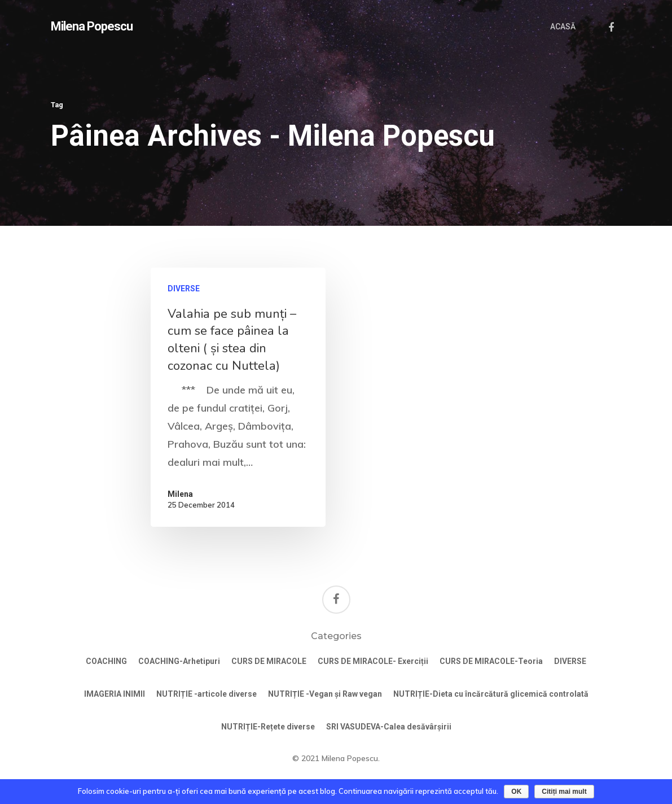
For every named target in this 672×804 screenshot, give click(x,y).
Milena (180, 494)
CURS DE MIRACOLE (269, 661)
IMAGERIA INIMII (115, 694)
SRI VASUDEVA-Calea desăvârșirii (389, 727)
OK (516, 792)
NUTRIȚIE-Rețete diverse (268, 727)
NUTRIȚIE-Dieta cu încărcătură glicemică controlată (491, 694)
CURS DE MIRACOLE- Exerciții (373, 661)
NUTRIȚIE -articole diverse (207, 694)
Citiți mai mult (564, 792)
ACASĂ (563, 27)
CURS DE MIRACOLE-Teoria (491, 661)
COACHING (106, 661)
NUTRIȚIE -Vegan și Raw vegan (325, 694)
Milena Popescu (92, 27)
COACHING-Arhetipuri (179, 661)
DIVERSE (184, 289)
